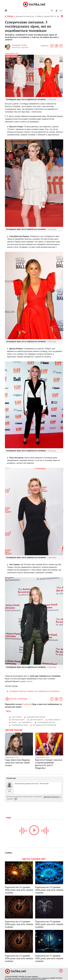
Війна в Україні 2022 (46, 16)
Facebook (26, 704)
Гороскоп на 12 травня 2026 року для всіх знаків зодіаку (19, 958)
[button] (56, 11)
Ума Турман (17, 717)
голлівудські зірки (20, 725)
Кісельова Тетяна (19, 45)
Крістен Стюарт (18, 720)
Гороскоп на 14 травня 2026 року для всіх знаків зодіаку (19, 924)
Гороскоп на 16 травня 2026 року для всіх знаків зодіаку (19, 890)
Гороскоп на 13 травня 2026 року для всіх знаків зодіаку (49, 924)
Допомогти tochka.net (25, 16)
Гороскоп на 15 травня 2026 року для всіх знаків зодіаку (49, 890)
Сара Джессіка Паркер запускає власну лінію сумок (17, 763)
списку (29, 681)
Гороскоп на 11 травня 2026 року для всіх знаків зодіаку (49, 958)
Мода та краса (11, 56)
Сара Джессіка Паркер (36, 717)
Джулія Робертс (37, 720)
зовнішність (27, 722)
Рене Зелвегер (54, 720)
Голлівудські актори (46, 722)
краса (14, 722)
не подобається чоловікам (44, 725)
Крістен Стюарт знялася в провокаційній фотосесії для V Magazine (49, 764)
